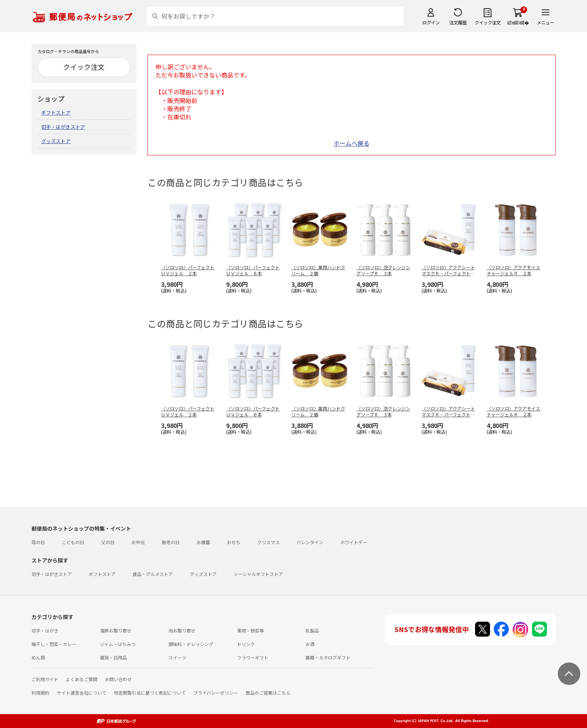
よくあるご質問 (82, 679)
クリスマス (268, 542)
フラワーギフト (253, 657)
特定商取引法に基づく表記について (150, 693)
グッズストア (56, 141)
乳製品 (312, 630)
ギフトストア (56, 113)
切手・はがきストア (63, 127)
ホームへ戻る (352, 143)
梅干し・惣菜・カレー (54, 644)
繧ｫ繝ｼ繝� (518, 22)
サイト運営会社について (82, 693)
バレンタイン (310, 542)
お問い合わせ (118, 679)
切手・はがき (45, 630)
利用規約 (40, 693)
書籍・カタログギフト (328, 657)
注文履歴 (458, 22)
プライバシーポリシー (216, 693)
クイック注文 (488, 22)
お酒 (310, 644)
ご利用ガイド (45, 679)
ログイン (431, 22)
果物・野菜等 (250, 630)
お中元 (138, 542)
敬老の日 (171, 542)
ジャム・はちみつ (118, 644)
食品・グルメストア (153, 574)
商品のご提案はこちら (268, 693)
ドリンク (246, 644)
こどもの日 (73, 542)
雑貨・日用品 (113, 657)
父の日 (108, 542)
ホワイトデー (354, 542)
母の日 (38, 542)
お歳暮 (203, 542)
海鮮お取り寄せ (116, 630)
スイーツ (177, 657)
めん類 (38, 657)
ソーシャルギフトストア (258, 574)
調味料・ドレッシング (191, 644)
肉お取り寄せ (182, 630)
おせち (234, 542)
